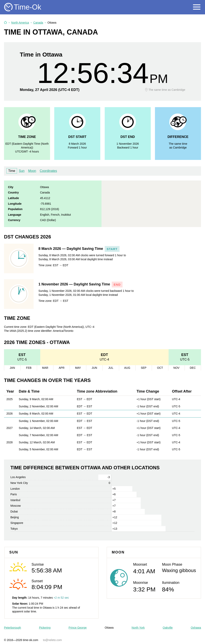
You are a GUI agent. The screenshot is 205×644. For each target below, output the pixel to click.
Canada (38, 23)
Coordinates (48, 171)
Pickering (45, 628)
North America (20, 23)
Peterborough (13, 628)
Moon (32, 171)
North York (138, 628)
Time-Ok (28, 7)
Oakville (168, 628)
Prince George (78, 628)
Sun (22, 171)
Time (12, 171)
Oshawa (196, 628)
